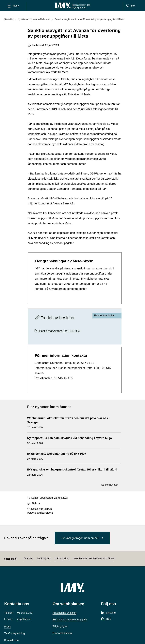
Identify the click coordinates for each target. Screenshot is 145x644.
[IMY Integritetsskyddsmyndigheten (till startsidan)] (73, 6)
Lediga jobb (44, 559)
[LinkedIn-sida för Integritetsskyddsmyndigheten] (108, 613)
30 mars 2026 (72, 422)
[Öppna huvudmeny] (13, 6)
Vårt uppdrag (62, 559)
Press (8, 627)
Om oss (28, 559)
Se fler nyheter (110, 485)
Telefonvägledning (15, 633)
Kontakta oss (12, 640)
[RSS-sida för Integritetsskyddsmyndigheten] (106, 619)
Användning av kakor (64, 613)
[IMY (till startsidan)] (72, 588)
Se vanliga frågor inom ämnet (80, 538)
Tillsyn (48, 509)
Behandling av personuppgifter (70, 620)
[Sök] (131, 6)
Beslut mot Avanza (59, 331)
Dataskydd (37, 509)
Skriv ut (36, 503)
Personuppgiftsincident (40, 513)
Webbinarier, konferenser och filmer (94, 559)
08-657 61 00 (25, 613)
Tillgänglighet (60, 626)
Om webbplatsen (62, 633)
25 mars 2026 (72, 472)
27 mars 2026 (57, 456)
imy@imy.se (24, 619)
